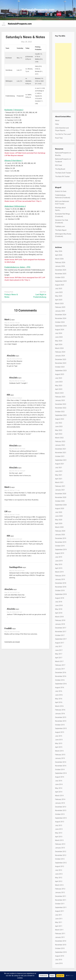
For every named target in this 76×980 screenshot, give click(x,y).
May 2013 (59, 833)
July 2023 (59, 378)
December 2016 (61, 673)
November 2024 (61, 318)
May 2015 (59, 743)
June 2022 (59, 426)
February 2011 (60, 934)
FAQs (57, 124)
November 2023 (61, 363)
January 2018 (60, 624)
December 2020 (61, 494)
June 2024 (59, 337)
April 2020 (59, 523)
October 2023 (60, 367)
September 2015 (61, 728)
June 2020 (59, 516)
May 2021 (59, 475)
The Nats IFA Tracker (62, 176)
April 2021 (59, 479)
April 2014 (59, 792)
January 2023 (60, 400)
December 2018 (61, 583)
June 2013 (59, 829)
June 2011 (59, 919)
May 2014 (59, 788)
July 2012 (59, 870)
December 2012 (61, 852)
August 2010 (60, 956)
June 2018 (59, 605)
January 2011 (60, 937)
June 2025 (59, 292)
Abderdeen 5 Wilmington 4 (15, 206)
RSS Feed (58, 165)
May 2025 (59, 296)
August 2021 (60, 464)
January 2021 (60, 490)
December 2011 (61, 896)
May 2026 (59, 251)
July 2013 (59, 825)
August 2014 (60, 777)
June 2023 (59, 382)
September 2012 (61, 863)
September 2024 (61, 326)
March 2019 (59, 572)
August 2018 (60, 598)
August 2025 (60, 285)
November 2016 (61, 676)
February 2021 (60, 486)
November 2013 (61, 810)
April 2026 (59, 255)
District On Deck (61, 191)
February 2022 (60, 441)
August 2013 (60, 822)
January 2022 (60, 445)
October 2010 (60, 948)
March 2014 (59, 796)
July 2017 (59, 646)
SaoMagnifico (16, 567)
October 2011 (60, 904)
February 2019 (60, 576)
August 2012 (60, 866)
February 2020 (60, 531)
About (57, 120)
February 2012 (60, 889)
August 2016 (60, 687)
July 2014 (59, 781)
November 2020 (61, 497)
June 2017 (59, 650)
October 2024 (60, 322)
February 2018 (60, 620)
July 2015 (59, 736)
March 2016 (59, 706)
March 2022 (59, 438)
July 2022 (59, 423)
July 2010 (59, 960)
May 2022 (59, 430)
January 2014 (60, 803)
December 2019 (61, 538)
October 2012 (60, 859)
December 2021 (61, 449)
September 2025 (61, 281)
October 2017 (60, 635)
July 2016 (59, 691)
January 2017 (60, 669)
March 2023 (59, 393)
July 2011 (59, 915)
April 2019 (59, 568)
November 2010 (61, 945)
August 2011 (60, 911)
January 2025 (60, 311)
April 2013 (59, 837)
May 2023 (59, 386)
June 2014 (59, 784)
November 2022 (61, 408)
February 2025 (60, 307)
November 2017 (61, 632)
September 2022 (61, 415)
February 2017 (60, 665)
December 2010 (61, 941)
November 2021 (61, 453)
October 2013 (60, 814)
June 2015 (59, 740)
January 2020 (60, 535)
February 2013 (60, 844)
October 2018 (60, 591)
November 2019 (61, 542)
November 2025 (61, 274)
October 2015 (60, 725)
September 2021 (61, 460)
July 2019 (59, 557)
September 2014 (61, 773)
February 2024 (60, 352)
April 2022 (59, 434)
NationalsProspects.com (38, 10)
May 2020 (59, 520)
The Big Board (60, 169)
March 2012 (59, 885)
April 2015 (59, 747)
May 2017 (59, 654)
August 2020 (60, 508)
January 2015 (60, 758)
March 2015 (59, 751)
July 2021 (59, 468)
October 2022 (60, 412)
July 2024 (59, 333)
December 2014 (61, 762)
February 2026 (60, 262)
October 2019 (60, 546)
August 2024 (60, 330)
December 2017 (61, 628)
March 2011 (59, 930)
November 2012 (61, 855)
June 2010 (59, 963)
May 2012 (59, 878)
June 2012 (59, 874)
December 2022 (61, 404)
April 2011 (59, 926)
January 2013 (60, 848)
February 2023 (60, 397)
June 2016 (59, 695)
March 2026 (59, 259)
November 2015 (61, 721)
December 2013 (61, 807)
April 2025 (59, 300)
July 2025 (59, 289)
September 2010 (61, 952)
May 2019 (59, 564)
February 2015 (60, 755)
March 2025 (59, 304)
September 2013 (61, 818)
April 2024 (59, 344)
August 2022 (60, 419)
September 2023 (61, 371)
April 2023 (59, 389)
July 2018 (59, 602)
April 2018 (59, 613)
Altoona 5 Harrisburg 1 (14, 161)
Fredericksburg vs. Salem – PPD (17, 267)
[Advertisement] (63, 73)
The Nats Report (61, 230)
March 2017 (59, 661)
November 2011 (61, 900)
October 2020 (60, 501)
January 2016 (60, 714)
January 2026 (60, 266)
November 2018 (61, 587)
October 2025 (60, 277)
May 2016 (59, 699)
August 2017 (60, 643)
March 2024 (59, 348)
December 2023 (61, 359)
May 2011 (59, 922)
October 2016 (60, 680)
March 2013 (59, 840)
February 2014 (60, 799)
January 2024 (60, 356)
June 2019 (59, 561)
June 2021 (59, 471)
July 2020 (59, 512)
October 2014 (60, 770)
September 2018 (61, 594)
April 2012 (59, 881)
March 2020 (59, 527)
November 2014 (61, 766)
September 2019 (61, 550)
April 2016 (59, 702)
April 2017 (59, 658)
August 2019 (60, 553)
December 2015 (61, 717)
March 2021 (59, 482)
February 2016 (60, 710)
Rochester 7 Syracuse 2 (14, 110)
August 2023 (60, 374)
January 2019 (60, 579)
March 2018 (59, 617)
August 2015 (60, 732)
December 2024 (61, 315)
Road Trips (59, 138)
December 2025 (61, 270)
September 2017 (61, 639)
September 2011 (61, 907)
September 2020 (61, 505)
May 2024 (59, 341)
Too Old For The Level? (63, 134)
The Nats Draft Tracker (63, 173)
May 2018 (59, 609)
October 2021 (60, 456)
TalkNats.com (60, 226)
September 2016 (61, 684)
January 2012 (60, 892)
